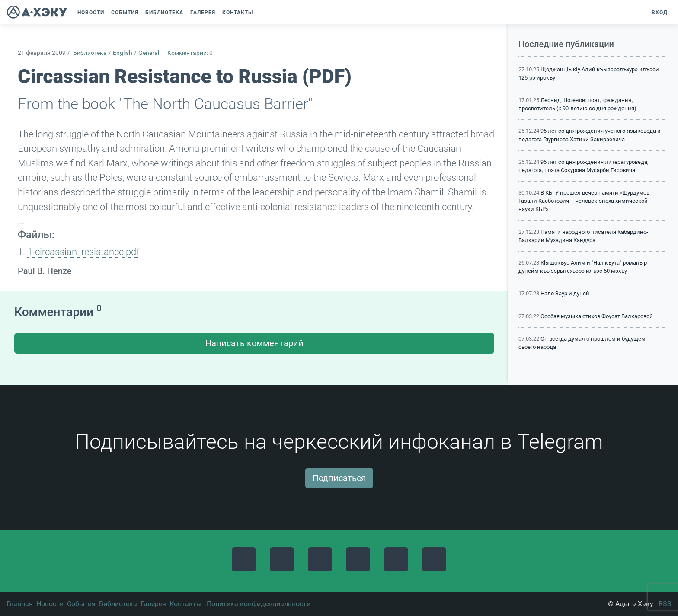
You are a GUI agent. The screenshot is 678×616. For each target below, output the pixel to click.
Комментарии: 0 (190, 53)
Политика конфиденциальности (259, 604)
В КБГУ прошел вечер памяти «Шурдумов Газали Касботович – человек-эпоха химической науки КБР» (584, 201)
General (149, 53)
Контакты (185, 604)
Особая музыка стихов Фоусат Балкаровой (597, 316)
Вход (660, 13)
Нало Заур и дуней (565, 293)
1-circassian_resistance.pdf (83, 252)
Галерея (153, 604)
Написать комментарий (254, 343)
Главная (20, 604)
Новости (50, 604)
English (123, 53)
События (81, 604)
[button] (261, 13)
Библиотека (90, 53)
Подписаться (339, 478)
